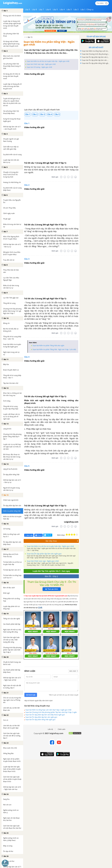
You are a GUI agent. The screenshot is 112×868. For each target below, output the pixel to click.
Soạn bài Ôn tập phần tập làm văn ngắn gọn (44, 554)
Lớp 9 (28, 9)
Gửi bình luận (31, 695)
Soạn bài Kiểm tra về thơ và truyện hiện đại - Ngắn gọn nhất (48, 61)
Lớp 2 (76, 9)
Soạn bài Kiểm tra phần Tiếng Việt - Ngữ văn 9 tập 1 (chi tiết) (54, 349)
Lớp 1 (83, 9)
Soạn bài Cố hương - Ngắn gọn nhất (39, 67)
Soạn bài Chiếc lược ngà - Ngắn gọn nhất (41, 64)
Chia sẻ (38, 535)
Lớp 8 (34, 9)
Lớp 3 (69, 9)
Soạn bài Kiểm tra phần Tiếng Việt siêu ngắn (48, 345)
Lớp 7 (41, 9)
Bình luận (29, 535)
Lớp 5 (55, 9)
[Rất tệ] (61, 177)
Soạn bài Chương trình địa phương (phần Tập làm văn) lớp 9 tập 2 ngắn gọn (51, 712)
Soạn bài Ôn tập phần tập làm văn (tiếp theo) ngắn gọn (45, 715)
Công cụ (90, 9)
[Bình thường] (68, 177)
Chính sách (62, 729)
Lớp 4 (62, 9)
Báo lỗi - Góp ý (51, 576)
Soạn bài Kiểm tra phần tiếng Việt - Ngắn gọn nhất (49, 43)
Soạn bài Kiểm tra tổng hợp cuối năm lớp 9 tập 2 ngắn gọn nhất (48, 710)
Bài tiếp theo (62, 541)
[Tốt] (72, 177)
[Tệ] (65, 177)
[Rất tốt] (76, 177)
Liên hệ (50, 729)
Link (40, 607)
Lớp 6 (48, 9)
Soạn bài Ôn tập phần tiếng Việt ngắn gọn (40, 719)
